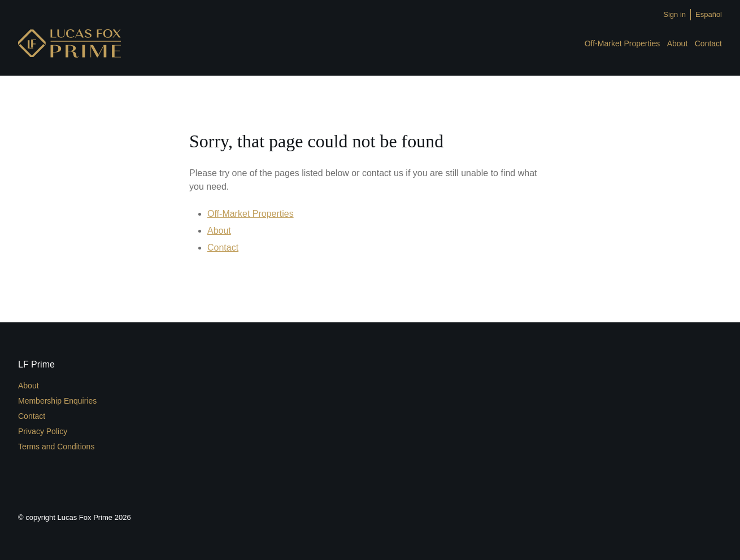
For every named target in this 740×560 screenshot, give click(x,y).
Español (709, 14)
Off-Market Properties (623, 43)
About (678, 43)
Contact (708, 43)
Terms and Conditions (56, 447)
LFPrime (69, 43)
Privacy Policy (43, 431)
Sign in (674, 14)
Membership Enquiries (57, 401)
